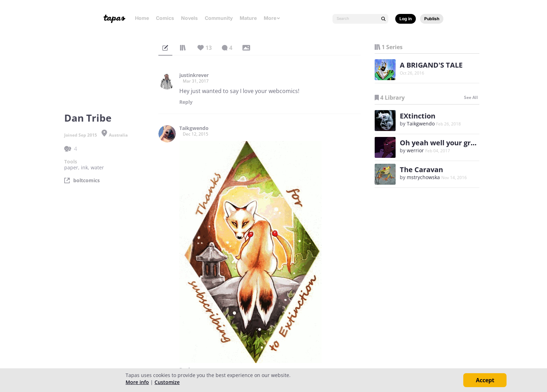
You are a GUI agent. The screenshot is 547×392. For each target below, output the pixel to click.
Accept (485, 380)
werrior (416, 150)
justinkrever (194, 75)
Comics (165, 18)
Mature (248, 18)
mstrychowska (423, 177)
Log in (406, 19)
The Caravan (421, 170)
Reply (186, 102)
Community (219, 18)
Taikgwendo (194, 128)
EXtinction (418, 116)
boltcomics (87, 180)
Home (142, 18)
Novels (189, 18)
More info (137, 382)
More (272, 18)
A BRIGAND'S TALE (431, 65)
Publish (432, 19)
